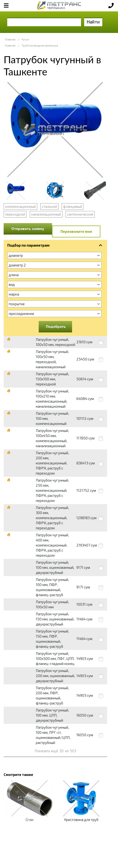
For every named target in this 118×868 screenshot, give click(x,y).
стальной (49, 206)
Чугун (25, 39)
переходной (15, 214)
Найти (93, 22)
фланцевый (73, 206)
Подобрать (56, 326)
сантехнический (80, 214)
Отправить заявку (28, 228)
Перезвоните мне (76, 231)
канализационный (46, 214)
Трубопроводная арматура (40, 45)
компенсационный (20, 206)
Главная (10, 39)
